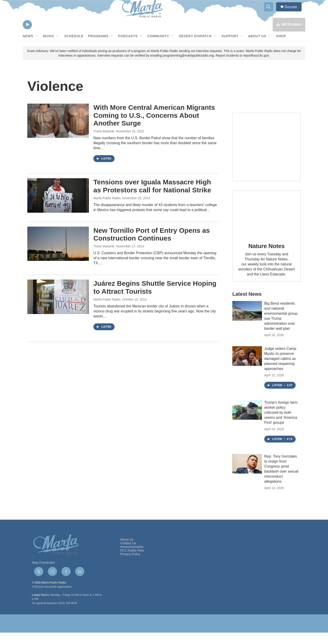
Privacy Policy (130, 566)
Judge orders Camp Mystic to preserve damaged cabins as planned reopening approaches (280, 370)
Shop (281, 47)
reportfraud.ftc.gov (256, 67)
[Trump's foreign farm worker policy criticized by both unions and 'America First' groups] (247, 421)
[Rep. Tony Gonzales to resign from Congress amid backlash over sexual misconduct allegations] (247, 475)
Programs (98, 47)
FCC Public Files (132, 562)
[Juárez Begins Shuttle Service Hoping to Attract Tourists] (58, 308)
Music (49, 47)
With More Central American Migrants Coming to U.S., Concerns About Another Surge (154, 127)
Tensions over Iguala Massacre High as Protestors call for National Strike (152, 197)
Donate (294, 12)
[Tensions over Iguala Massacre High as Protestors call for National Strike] (58, 207)
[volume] (40, 35)
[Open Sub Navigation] (37, 47)
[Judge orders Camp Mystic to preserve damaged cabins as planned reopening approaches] (247, 367)
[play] (27, 35)
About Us (257, 47)
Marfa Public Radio (107, 209)
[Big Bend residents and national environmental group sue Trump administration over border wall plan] (247, 322)
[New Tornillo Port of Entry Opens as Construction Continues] (58, 255)
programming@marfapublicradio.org (188, 67)
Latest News (247, 305)
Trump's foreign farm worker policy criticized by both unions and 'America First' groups (281, 424)
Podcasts (128, 47)
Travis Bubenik (104, 143)
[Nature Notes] (266, 225)
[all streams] (289, 35)
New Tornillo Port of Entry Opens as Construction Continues (152, 246)
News (28, 47)
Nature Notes (266, 257)
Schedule (74, 47)
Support (230, 47)
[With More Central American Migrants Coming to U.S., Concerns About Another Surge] (58, 132)
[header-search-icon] (271, 12)
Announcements (132, 558)
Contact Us (128, 555)
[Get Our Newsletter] (266, 158)
